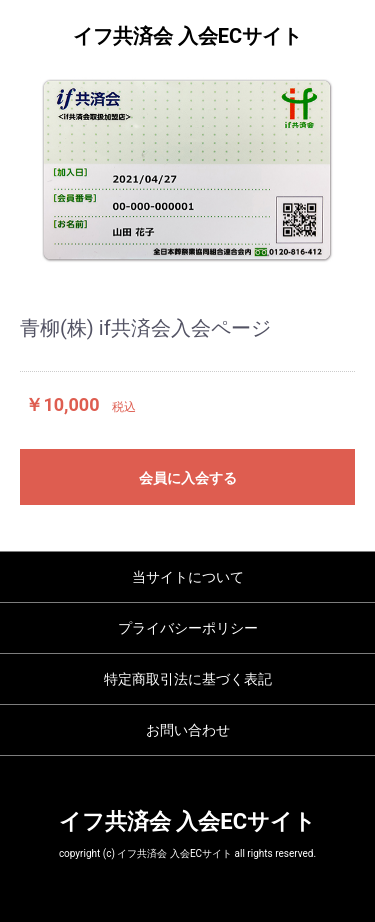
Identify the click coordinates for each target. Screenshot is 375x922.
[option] (187, 170)
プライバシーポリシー (188, 628)
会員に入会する (188, 478)
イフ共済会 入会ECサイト (187, 36)
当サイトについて (188, 577)
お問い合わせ (188, 730)
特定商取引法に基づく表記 (188, 679)
